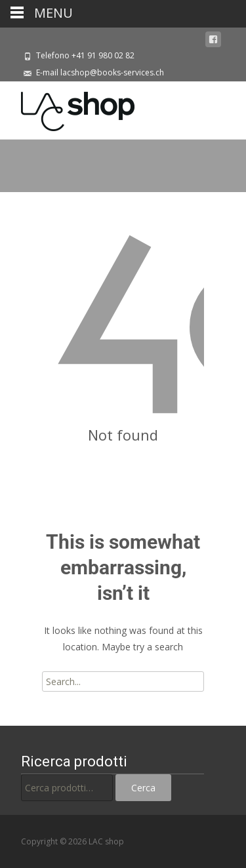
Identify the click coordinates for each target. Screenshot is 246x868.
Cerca (143, 788)
